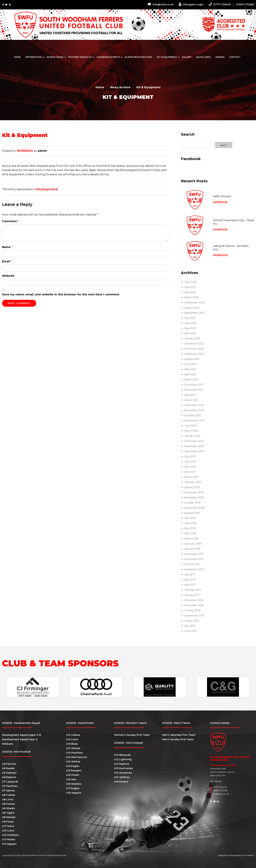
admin (42, 151)
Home (17, 57)
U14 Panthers (74, 753)
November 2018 (194, 498)
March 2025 (191, 297)
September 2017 (194, 569)
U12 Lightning (123, 759)
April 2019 (190, 472)
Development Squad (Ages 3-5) (22, 735)
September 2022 (194, 354)
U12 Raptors (122, 764)
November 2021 (194, 390)
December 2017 (194, 554)
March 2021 (191, 400)
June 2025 (190, 282)
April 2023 (190, 333)
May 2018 (190, 528)
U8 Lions (8, 799)
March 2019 (191, 477)
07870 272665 (245, 4)
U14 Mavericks (123, 773)
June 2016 (190, 631)
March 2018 (191, 539)
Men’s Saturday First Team (179, 735)
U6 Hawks (8, 768)
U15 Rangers (74, 771)
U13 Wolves (73, 748)
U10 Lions (8, 831)
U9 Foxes (8, 822)
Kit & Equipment (167, 57)
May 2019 (190, 467)
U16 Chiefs (73, 775)
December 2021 (194, 385)
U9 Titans (8, 826)
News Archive (120, 87)
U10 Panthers (10, 835)
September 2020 (195, 421)
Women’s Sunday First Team (132, 735)
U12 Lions (72, 739)
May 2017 (190, 580)
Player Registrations (138, 57)
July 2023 (190, 318)
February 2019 (193, 482)
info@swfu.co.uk (161, 4)
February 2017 (193, 590)
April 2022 (190, 374)
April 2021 (190, 395)
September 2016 (194, 616)
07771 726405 (220, 4)
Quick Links (203, 57)
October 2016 (192, 610)
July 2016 (190, 626)
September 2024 (194, 303)
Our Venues (216, 781)
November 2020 (194, 410)
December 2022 (194, 344)
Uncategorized (47, 189)
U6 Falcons (9, 764)
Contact (235, 57)
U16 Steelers (74, 784)
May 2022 (190, 369)
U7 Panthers (10, 786)
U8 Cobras (9, 795)
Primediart (249, 855)
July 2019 (190, 456)
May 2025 (190, 287)
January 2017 (192, 595)
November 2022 (194, 349)
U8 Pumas (8, 804)
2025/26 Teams (55, 57)
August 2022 (192, 359)
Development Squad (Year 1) (20, 739)
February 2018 (193, 544)
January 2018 (192, 549)
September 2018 (194, 508)
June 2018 (190, 523)
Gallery (187, 57)
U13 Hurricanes (123, 768)
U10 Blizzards (122, 755)
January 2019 (192, 487)
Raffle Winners (222, 196)
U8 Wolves (9, 817)
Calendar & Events (108, 57)
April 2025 (190, 292)
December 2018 (194, 492)
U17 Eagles (73, 788)
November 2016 (194, 605)
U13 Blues (72, 744)
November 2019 (194, 446)
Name (7, 247)
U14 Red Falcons (77, 757)
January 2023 (192, 338)
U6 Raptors (9, 777)
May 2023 (190, 328)
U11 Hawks (9, 839)
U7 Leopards (10, 782)
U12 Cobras (73, 735)
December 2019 (194, 441)
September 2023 (194, 313)
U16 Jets (71, 779)
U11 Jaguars (9, 844)
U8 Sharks (9, 808)
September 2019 (194, 451)
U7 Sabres (8, 791)
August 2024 (192, 308)
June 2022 (190, 364)
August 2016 (192, 621)
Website (8, 276)
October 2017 (192, 564)
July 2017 (190, 575)
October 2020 (193, 415)
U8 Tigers (8, 813)
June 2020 (191, 426)
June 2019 (190, 462)
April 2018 (190, 533)
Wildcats (8, 744)
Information (34, 57)
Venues (220, 57)
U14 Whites (73, 762)
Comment (10, 221)
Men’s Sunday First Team (178, 739)
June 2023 (190, 323)
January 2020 (192, 436)
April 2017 (190, 585)
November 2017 (194, 559)
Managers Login (191, 4)
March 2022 (191, 380)
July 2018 (190, 518)
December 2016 (194, 600)
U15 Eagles (73, 766)
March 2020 (191, 431)
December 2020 (194, 405)
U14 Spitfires (122, 777)
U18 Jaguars (74, 793)
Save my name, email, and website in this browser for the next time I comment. (61, 294)
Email (7, 261)
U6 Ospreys (9, 773)
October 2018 (193, 503)
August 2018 (192, 513)
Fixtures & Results (80, 57)
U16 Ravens (121, 782)
